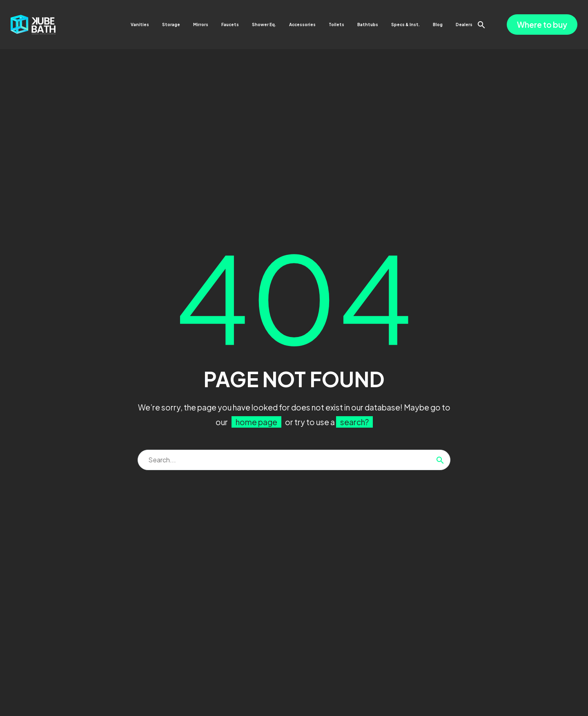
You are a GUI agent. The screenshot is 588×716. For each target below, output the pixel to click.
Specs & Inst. (405, 25)
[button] (481, 25)
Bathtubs (368, 25)
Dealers (464, 25)
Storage (171, 25)
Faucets (230, 25)
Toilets (336, 25)
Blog (438, 25)
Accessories (302, 25)
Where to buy (542, 25)
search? (354, 422)
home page (256, 422)
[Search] (294, 460)
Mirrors (201, 25)
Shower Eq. (264, 25)
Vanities (140, 25)
